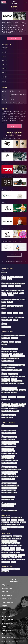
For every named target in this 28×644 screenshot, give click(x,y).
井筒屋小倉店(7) (22, 404)
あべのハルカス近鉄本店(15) (17, 381)
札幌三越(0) (15, 335)
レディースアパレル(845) (7, 536)
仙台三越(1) (11, 342)
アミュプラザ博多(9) (15, 411)
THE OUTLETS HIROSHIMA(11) (8, 499)
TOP (3, 261)
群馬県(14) (16, 284)
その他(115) (13, 562)
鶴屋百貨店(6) (5, 408)
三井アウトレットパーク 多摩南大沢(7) (9, 437)
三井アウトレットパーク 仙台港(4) (9, 430)
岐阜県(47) (15, 293)
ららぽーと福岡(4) (6, 411)
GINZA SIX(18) (16, 358)
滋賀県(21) (4, 299)
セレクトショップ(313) (6, 539)
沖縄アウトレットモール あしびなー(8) (9, 511)
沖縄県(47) (4, 324)
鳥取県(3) (4, 306)
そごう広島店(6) (14, 388)
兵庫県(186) (22, 299)
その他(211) (4, 529)
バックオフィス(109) (6, 527)
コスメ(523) (11, 546)
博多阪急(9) (13, 406)
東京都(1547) (11, 286)
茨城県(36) (4, 284)
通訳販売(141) (21, 527)
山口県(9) (4, 309)
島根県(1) (9, 306)
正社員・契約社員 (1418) (14, 569)
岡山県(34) (15, 306)
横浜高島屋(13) (22, 356)
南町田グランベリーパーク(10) (8, 458)
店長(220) (4, 520)
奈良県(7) (4, 302)
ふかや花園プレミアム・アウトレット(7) (10, 460)
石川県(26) (16, 290)
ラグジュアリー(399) (16, 539)
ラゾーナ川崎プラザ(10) (7, 358)
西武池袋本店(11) (5, 351)
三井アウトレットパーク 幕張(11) (8, 439)
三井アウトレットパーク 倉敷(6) (8, 497)
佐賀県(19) (10, 317)
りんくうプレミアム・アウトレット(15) (9, 483)
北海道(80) (4, 272)
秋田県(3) (21, 277)
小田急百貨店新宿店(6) (13, 349)
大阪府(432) (16, 299)
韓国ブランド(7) (17, 543)
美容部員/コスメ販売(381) (16, 518)
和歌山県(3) (10, 302)
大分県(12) (4, 320)
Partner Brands (10, 261)
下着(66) (4, 559)
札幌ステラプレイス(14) (7, 335)
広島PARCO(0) (22, 390)
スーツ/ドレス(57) (13, 541)
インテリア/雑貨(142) (6, 555)
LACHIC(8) (13, 367)
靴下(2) (9, 559)
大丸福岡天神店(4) (6, 406)
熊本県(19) (22, 317)
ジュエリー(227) (5, 550)
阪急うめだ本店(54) (6, 379)
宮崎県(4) (10, 320)
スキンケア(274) (18, 546)
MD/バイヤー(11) (5, 522)
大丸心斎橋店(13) (5, 376)
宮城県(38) (15, 277)
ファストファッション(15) (7, 543)
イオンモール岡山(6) (6, 393)
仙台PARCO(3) (5, 342)
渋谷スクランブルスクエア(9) (8, 361)
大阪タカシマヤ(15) (14, 376)
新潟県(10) (4, 290)
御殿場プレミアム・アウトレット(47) (9, 467)
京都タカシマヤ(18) (6, 381)
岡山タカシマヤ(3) (6, 388)
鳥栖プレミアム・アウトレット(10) (9, 504)
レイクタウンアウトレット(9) (8, 449)
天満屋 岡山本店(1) (14, 390)
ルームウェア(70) (18, 557)
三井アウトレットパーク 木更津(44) (9, 444)
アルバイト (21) (5, 571)
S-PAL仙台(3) (18, 342)
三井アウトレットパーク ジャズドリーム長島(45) (11, 470)
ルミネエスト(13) (5, 356)
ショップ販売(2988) (6, 518)
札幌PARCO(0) (14, 338)
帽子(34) (11, 553)
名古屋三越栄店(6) (6, 367)
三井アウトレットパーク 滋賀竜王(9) (9, 490)
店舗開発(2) (17, 525)
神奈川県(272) (18, 286)
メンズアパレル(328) (17, 536)
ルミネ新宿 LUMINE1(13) (7, 354)
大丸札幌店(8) (22, 335)
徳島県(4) (4, 313)
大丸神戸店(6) (5, 383)
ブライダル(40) (22, 559)
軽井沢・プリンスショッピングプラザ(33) (10, 472)
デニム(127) (4, 546)
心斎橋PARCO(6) (20, 383)
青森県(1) (4, 277)
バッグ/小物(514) (20, 550)
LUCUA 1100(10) (12, 383)
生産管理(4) (11, 525)
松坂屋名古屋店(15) (21, 365)
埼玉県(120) (22, 284)
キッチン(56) (14, 555)
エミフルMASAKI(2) (21, 397)
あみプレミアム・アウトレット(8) (8, 456)
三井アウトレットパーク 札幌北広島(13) (10, 426)
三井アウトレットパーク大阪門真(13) (9, 493)
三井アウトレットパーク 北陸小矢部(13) (10, 476)
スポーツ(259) (21, 555)
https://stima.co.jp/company (17, 103)
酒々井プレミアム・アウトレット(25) (9, 453)
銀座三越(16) (5, 349)
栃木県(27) (10, 284)
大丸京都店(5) (22, 376)
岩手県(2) (9, 277)
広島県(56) (21, 306)
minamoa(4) (14, 393)
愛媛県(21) (15, 313)
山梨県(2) (4, 293)
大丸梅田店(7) (14, 379)
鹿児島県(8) (16, 320)
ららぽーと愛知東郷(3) (17, 370)
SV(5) (9, 520)
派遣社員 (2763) (5, 569)
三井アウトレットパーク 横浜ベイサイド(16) (10, 442)
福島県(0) (9, 279)
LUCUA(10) (4, 374)
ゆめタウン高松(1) (6, 399)
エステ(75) (12, 548)
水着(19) (12, 557)
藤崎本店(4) (4, 345)
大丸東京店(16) (13, 351)
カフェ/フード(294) (6, 562)
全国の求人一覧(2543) (6, 327)
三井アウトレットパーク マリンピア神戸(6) (10, 486)
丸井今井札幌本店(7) (6, 338)
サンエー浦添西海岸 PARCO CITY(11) (9, 415)
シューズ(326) (5, 553)
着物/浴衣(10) (14, 559)
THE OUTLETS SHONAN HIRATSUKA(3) (9, 463)
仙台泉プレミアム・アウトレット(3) (9, 433)
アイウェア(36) (17, 553)
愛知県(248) (4, 295)
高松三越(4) (4, 397)
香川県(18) (10, 313)
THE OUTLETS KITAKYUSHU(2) (8, 506)
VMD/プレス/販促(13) (14, 522)
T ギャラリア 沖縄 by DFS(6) (7, 417)
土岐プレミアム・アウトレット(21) (9, 474)
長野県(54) (10, 293)
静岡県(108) (22, 293)
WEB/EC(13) (14, 527)
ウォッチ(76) (12, 550)
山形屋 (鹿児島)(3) (20, 406)
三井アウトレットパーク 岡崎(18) (8, 479)
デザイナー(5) (14, 520)
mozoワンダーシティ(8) (7, 370)
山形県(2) (4, 279)
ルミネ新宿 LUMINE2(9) (18, 354)
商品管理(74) (5, 525)
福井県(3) (22, 290)
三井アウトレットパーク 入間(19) (8, 451)
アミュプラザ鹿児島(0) (13, 408)
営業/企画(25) (23, 522)
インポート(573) (5, 541)
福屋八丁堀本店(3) (6, 390)
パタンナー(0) (21, 520)
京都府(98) (10, 299)
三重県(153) (11, 295)
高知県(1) (21, 313)
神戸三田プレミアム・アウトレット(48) (9, 488)
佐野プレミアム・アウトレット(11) (9, 447)
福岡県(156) (4, 317)
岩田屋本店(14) (14, 404)
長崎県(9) (16, 317)
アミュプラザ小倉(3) (6, 404)
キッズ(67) (18, 548)
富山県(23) (10, 290)
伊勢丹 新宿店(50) (14, 356)
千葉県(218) (4, 286)
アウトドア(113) (5, 557)
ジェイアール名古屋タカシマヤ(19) (9, 365)
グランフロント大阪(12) (13, 374)
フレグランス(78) (5, 548)
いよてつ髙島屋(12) (12, 397)
